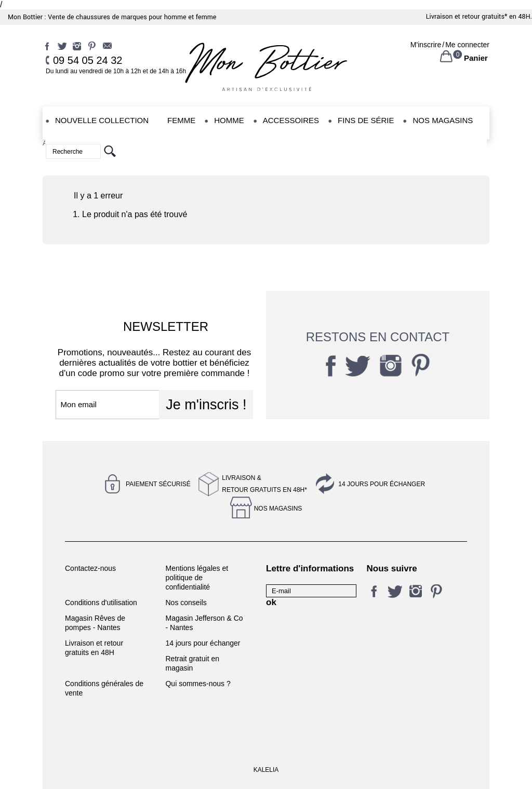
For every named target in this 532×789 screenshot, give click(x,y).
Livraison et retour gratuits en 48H (94, 648)
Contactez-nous (90, 568)
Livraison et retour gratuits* (467, 17)
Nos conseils (186, 603)
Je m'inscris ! (206, 405)
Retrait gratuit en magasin (192, 663)
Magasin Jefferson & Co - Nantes (204, 623)
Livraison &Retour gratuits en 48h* (264, 484)
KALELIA (266, 770)
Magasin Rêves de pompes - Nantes (95, 623)
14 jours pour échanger (382, 484)
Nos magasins (278, 509)
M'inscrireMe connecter (450, 45)
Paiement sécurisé (158, 484)
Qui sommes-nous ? (198, 684)
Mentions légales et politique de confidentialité (197, 578)
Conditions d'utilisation (101, 603)
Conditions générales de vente (104, 688)
